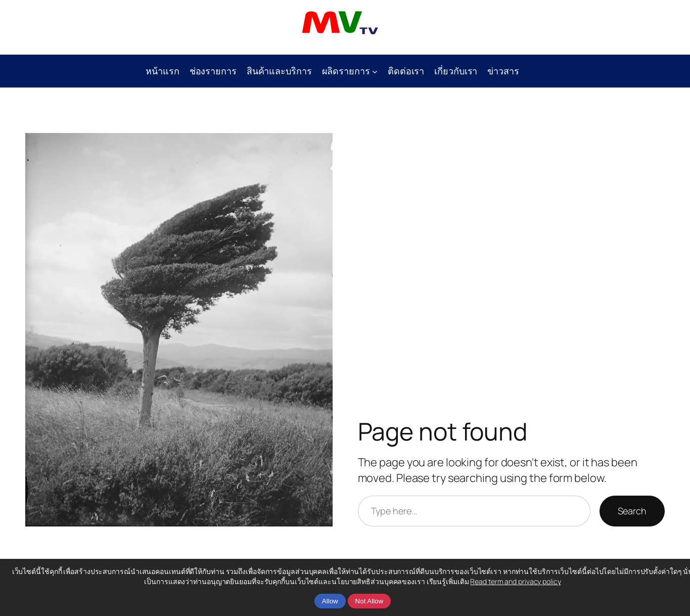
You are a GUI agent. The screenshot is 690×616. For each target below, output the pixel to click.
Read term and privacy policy (515, 581)
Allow (330, 601)
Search (632, 511)
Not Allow (370, 601)
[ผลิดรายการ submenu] (375, 71)
